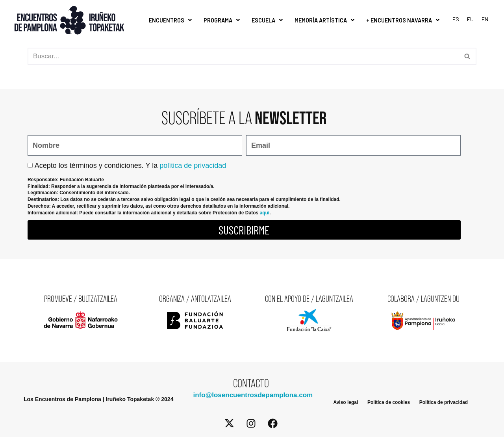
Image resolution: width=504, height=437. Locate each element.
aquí (264, 212)
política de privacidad (193, 165)
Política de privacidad (444, 402)
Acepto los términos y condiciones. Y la (131, 165)
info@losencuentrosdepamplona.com (253, 395)
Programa (222, 20)
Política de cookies (389, 402)
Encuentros (170, 20)
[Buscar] (243, 56)
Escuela (267, 20)
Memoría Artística (324, 20)
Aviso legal (346, 402)
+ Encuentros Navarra (403, 20)
